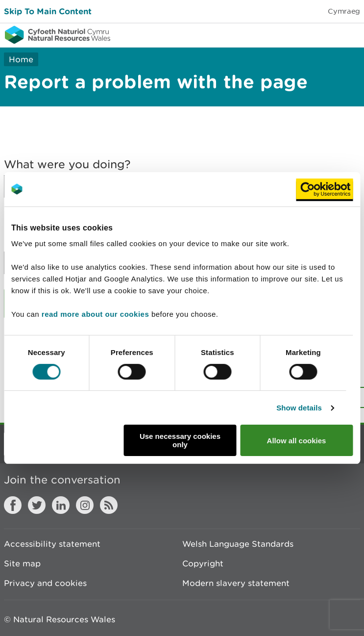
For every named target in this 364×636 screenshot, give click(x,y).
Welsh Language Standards (238, 544)
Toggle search (323, 34)
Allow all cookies (297, 441)
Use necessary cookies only (180, 440)
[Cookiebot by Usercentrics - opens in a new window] (324, 189)
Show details (299, 408)
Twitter (37, 505)
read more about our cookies (95, 314)
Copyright (203, 563)
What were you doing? (67, 164)
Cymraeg (344, 11)
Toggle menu (350, 34)
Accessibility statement (52, 544)
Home (21, 59)
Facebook (13, 505)
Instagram (85, 505)
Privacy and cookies (45, 583)
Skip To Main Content (48, 11)
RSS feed (109, 505)
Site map (22, 563)
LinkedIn (61, 505)
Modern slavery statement (236, 583)
